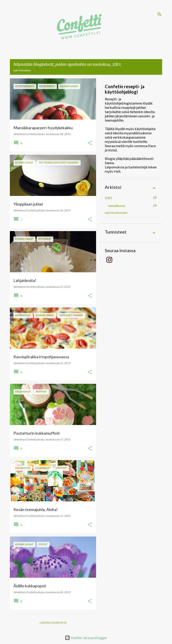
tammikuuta (117, 206)
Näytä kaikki (22, 70)
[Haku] (159, 14)
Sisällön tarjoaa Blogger (86, 638)
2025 (108, 198)
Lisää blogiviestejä (53, 623)
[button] (90, 143)
